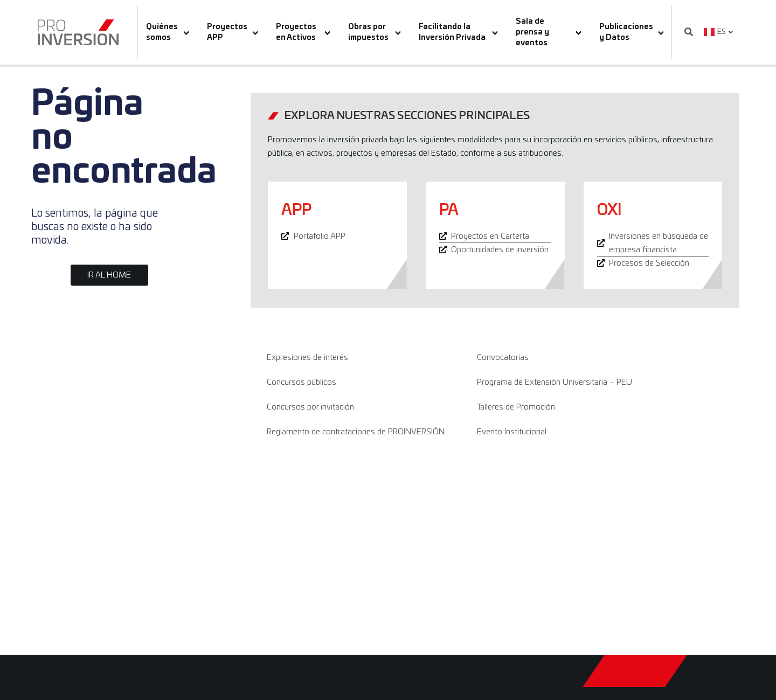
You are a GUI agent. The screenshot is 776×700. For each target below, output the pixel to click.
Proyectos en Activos (303, 32)
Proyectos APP (233, 32)
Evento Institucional (512, 432)
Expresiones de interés (307, 358)
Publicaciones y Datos (632, 32)
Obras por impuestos (374, 32)
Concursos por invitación (310, 407)
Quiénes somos (167, 32)
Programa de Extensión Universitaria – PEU (555, 382)
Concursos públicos (302, 382)
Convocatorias (503, 358)
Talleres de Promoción (516, 407)
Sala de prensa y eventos (548, 32)
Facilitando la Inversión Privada (458, 32)
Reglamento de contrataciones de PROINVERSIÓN (356, 432)
